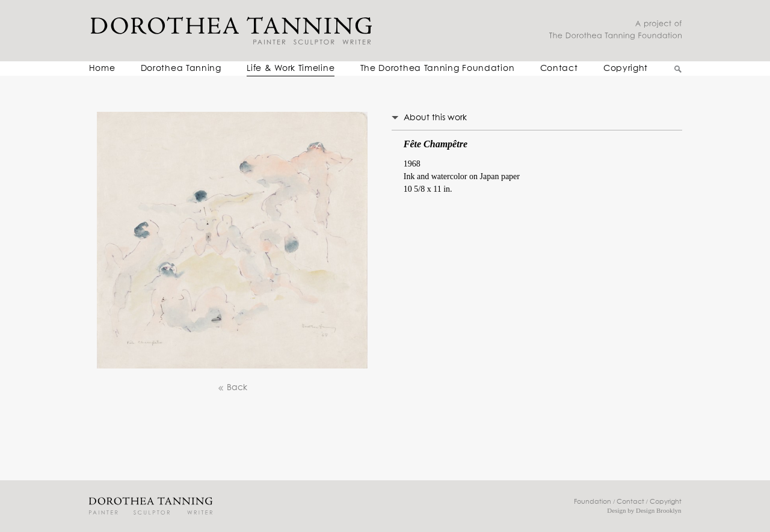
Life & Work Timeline (291, 69)
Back (232, 388)
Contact (559, 69)
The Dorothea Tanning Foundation (438, 69)
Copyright (626, 69)
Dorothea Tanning (181, 69)
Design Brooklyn (658, 510)
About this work (435, 118)
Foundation (593, 502)
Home (102, 69)
